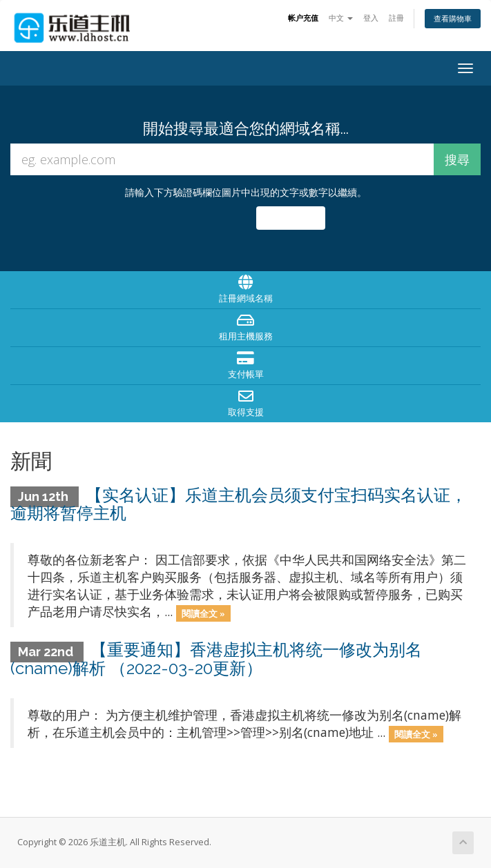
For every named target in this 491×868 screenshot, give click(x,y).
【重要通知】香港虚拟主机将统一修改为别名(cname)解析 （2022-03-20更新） (216, 659)
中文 (341, 18)
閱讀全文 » (203, 613)
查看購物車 (453, 18)
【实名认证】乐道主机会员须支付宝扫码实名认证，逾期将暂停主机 (239, 504)
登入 (371, 18)
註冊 (396, 18)
